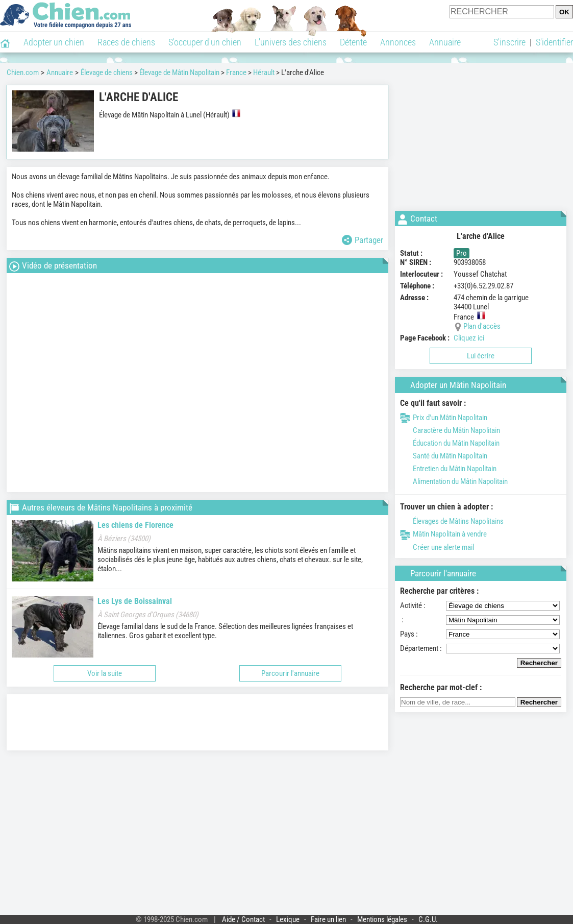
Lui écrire (481, 356)
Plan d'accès (482, 326)
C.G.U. (428, 919)
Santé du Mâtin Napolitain (444, 456)
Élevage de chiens (107, 72)
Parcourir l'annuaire (290, 673)
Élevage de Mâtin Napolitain (179, 72)
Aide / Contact (243, 919)
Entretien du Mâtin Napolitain (448, 469)
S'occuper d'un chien (205, 42)
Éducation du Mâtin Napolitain (450, 443)
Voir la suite (105, 673)
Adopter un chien (54, 42)
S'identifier (554, 42)
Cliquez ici (469, 338)
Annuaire (445, 42)
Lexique (288, 919)
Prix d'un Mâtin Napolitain (444, 418)
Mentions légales (382, 919)
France (236, 72)
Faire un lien (328, 919)
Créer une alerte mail (437, 547)
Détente (353, 42)
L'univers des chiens (291, 42)
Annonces (398, 42)
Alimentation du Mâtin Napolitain (454, 481)
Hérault (264, 72)
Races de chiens (126, 42)
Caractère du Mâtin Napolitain (450, 430)
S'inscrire (509, 42)
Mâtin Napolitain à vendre (443, 534)
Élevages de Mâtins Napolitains (452, 521)
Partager (363, 240)
